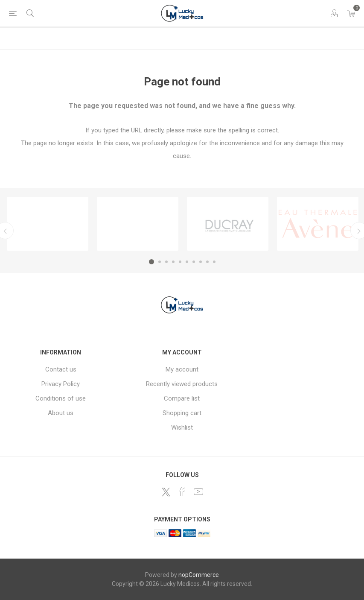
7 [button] (194, 262)
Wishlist (182, 427)
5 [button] (180, 262)
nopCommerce (199, 575)
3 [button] (166, 262)
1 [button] (151, 262)
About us (61, 413)
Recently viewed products (182, 384)
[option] (48, 224)
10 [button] (214, 262)
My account (182, 369)
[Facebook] (182, 492)
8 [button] (201, 262)
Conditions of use (61, 398)
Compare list (182, 398)
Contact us (61, 369)
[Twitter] (166, 492)
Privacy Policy (61, 384)
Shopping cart (182, 413)
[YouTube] (198, 492)
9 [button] (207, 262)
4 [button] (173, 262)
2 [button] (160, 262)
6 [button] (187, 262)
